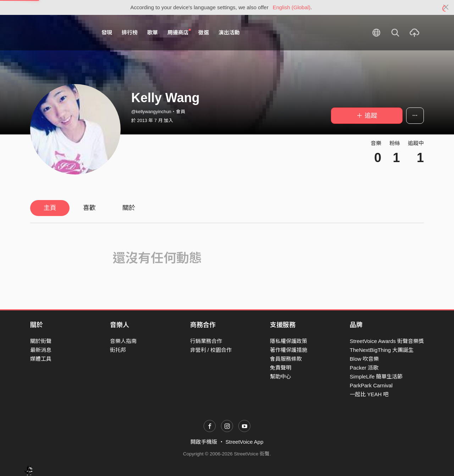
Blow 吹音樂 (364, 359)
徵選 (204, 32)
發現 (107, 32)
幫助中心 (281, 377)
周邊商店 (179, 32)
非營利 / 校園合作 (211, 350)
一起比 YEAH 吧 (369, 394)
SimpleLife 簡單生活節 (376, 377)
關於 (129, 208)
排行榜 (130, 32)
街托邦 (118, 350)
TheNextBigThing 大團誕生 (382, 350)
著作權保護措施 (289, 350)
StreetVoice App (245, 442)
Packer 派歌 (364, 368)
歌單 (153, 32)
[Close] (446, 7)
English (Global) (292, 7)
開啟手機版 (204, 442)
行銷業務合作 (206, 341)
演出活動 (229, 32)
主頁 (50, 208)
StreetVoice (59, 33)
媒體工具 (41, 359)
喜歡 (89, 208)
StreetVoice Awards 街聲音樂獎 (387, 341)
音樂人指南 (123, 341)
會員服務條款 (286, 359)
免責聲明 (281, 368)
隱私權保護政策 (289, 341)
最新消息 (41, 350)
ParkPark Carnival (371, 385)
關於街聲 (41, 341)
